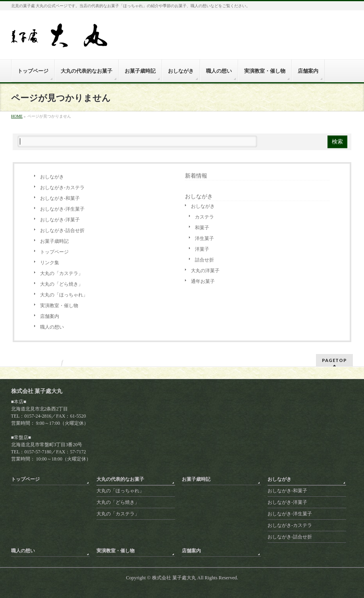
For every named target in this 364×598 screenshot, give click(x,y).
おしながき (52, 177)
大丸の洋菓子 (205, 271)
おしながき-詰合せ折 (62, 230)
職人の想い (52, 327)
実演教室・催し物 (59, 306)
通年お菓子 (203, 281)
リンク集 (50, 263)
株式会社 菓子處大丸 (174, 578)
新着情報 (196, 176)
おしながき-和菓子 (60, 198)
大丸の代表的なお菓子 (120, 479)
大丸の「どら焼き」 (62, 284)
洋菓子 (202, 249)
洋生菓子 (204, 238)
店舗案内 (50, 316)
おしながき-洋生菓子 (62, 209)
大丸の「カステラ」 (62, 273)
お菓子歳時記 (54, 241)
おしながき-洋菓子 (60, 220)
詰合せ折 (204, 260)
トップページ (54, 252)
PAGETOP (334, 360)
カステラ (204, 217)
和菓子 (202, 228)
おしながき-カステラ (62, 188)
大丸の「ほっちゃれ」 (64, 295)
